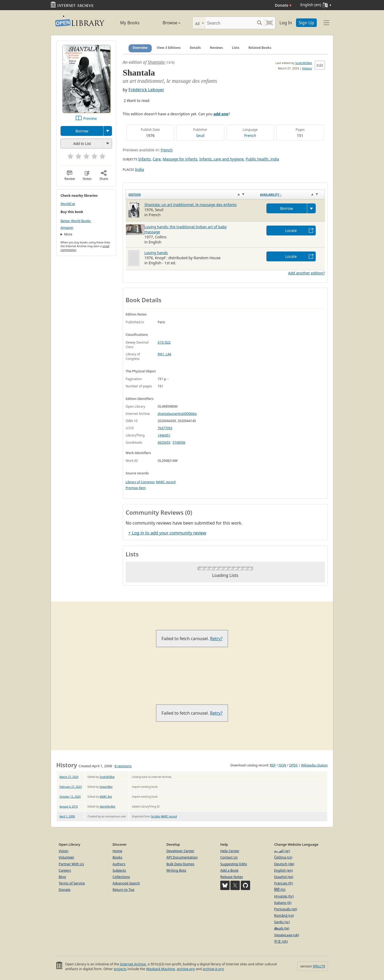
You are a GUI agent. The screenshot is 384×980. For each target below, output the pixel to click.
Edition (135, 194)
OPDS (293, 765)
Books (117, 857)
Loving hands (156, 253)
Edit (320, 65)
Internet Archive (133, 964)
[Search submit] (259, 23)
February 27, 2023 (71, 787)
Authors (119, 864)
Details (195, 48)
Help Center (230, 851)
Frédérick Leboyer (146, 90)
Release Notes (232, 877)
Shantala (156, 62)
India (139, 169)
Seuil (200, 135)
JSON (282, 765)
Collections (121, 877)
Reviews (216, 48)
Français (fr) (283, 883)
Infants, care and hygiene (221, 159)
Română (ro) (284, 915)
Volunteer (67, 857)
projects (120, 969)
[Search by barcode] (269, 23)
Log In (286, 23)
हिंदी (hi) (280, 890)
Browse (165, 23)
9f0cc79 (319, 966)
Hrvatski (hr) (284, 896)
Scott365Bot (304, 63)
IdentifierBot (108, 806)
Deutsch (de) (284, 864)
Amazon (67, 228)
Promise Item (136, 488)
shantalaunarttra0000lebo (177, 414)
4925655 (164, 442)
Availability (271, 194)
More (68, 234)
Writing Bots (176, 870)
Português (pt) (286, 909)
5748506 (179, 442)
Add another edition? (306, 273)
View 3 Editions (169, 48)
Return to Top (123, 890)
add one (221, 114)
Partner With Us (71, 864)
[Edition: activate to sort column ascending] (192, 195)
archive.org (186, 969)
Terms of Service (72, 883)
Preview (90, 118)
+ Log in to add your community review (167, 533)
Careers (65, 870)
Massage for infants (180, 159)
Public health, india (263, 159)
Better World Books (76, 221)
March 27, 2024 (69, 777)
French (250, 135)
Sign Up (306, 23)
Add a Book (229, 870)
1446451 (164, 435)
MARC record (166, 482)
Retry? (216, 639)
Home (117, 851)
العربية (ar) (282, 851)
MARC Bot (106, 797)
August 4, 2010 (69, 806)
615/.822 (164, 342)
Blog (62, 877)
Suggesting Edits (234, 864)
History (307, 68)
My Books (130, 23)
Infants (145, 159)
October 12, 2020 (70, 797)
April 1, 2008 (67, 816)
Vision (63, 851)
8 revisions (123, 766)
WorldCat (68, 204)
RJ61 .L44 (164, 354)
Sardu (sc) (282, 922)
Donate (283, 5)
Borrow (82, 131)
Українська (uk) (287, 935)
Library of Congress (140, 482)
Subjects (119, 870)
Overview (140, 48)
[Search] (230, 23)
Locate (291, 231)
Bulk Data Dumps (180, 864)
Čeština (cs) (283, 857)
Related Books (260, 48)
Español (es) (284, 877)
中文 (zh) (281, 941)
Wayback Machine (161, 969)
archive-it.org (213, 969)
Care (157, 159)
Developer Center (180, 851)
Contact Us (229, 857)
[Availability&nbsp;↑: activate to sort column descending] (291, 195)
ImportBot (106, 787)
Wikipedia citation (314, 765)
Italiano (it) (283, 903)
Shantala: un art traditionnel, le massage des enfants (191, 205)
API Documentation (182, 857)
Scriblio (155, 816)
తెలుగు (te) (282, 928)
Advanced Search (126, 883)
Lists (236, 48)
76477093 (165, 428)
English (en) (283, 870)
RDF (273, 765)
